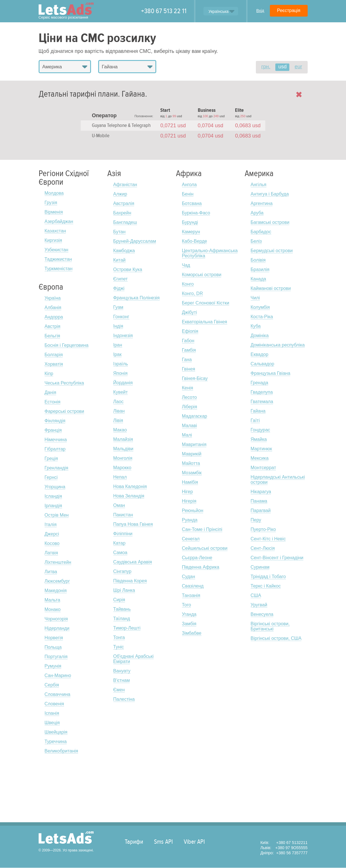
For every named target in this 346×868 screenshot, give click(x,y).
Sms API (163, 842)
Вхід (260, 11)
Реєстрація (289, 10)
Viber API (194, 842)
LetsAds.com (66, 838)
